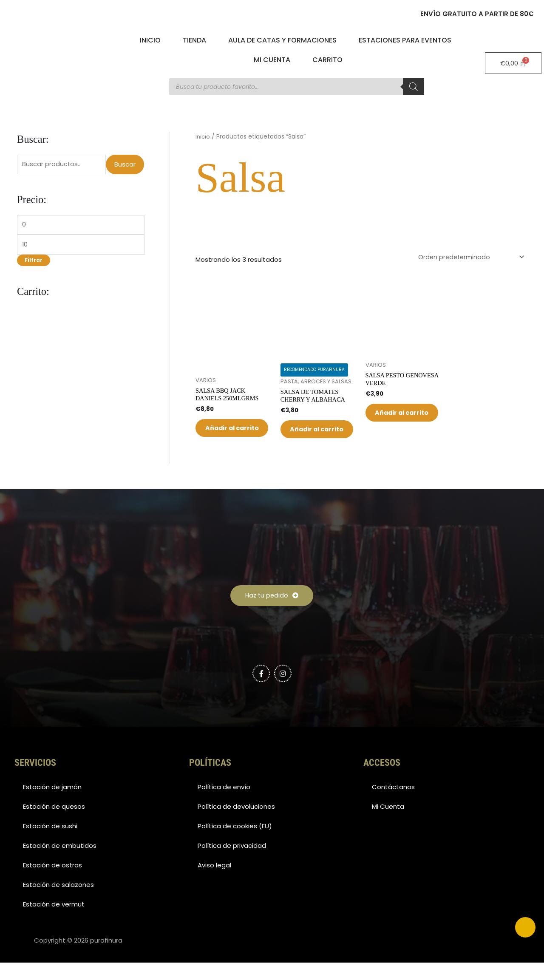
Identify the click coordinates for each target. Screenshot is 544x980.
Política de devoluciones (236, 824)
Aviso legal (214, 882)
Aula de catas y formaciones (282, 40)
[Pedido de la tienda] (469, 258)
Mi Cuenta (272, 60)
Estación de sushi (50, 843)
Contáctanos (393, 804)
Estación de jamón (52, 804)
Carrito (327, 60)
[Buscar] (414, 87)
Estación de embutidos (60, 863)
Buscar (125, 165)
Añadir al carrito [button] (226, 436)
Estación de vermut (54, 922)
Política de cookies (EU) (235, 843)
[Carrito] (513, 63)
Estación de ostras (52, 882)
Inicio (150, 40)
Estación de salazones (58, 902)
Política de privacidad (232, 863)
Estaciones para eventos (405, 40)
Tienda (194, 40)
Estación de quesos (54, 824)
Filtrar (34, 263)
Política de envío (224, 804)
